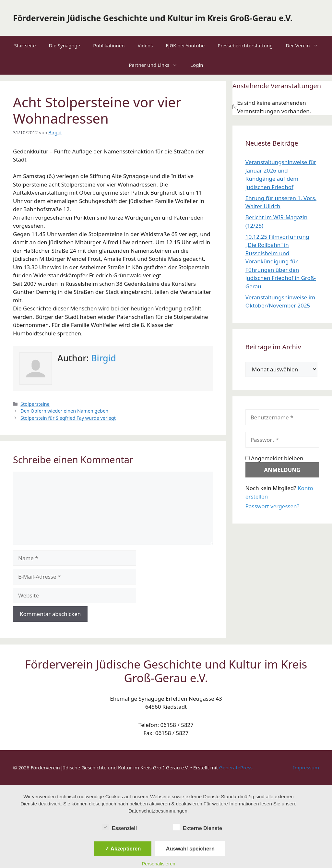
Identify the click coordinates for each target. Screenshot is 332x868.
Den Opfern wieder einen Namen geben (64, 411)
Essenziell (119, 827)
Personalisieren (158, 864)
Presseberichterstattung (245, 45)
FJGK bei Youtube (185, 45)
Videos (145, 45)
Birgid (104, 358)
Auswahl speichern (190, 849)
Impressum (306, 767)
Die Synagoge (65, 45)
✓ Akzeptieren (123, 849)
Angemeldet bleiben (274, 458)
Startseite (25, 45)
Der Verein (305, 45)
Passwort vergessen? (272, 506)
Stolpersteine (35, 404)
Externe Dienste (198, 827)
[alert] (282, 107)
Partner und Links (156, 65)
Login (197, 65)
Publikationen (109, 45)
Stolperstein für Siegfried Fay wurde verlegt (68, 418)
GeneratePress (236, 767)
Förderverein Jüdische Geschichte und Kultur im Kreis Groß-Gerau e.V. (153, 18)
